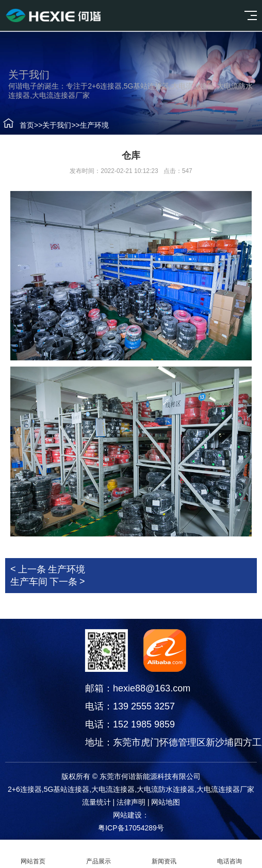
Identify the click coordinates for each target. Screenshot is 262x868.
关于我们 (53, 125)
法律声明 (131, 802)
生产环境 (90, 125)
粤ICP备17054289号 (131, 828)
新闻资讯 (164, 854)
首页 (23, 125)
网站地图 (166, 802)
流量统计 (96, 802)
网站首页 (33, 854)
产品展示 (98, 854)
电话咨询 (229, 854)
